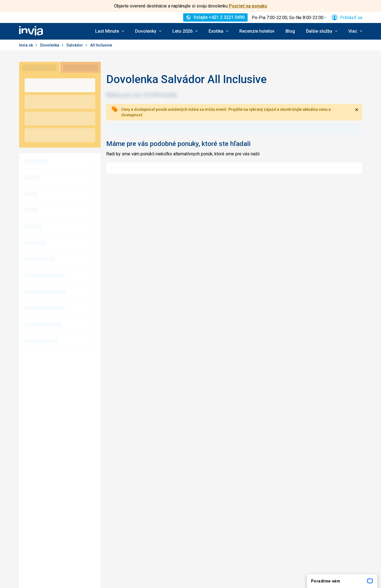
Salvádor (75, 45)
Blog (290, 31)
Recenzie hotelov (257, 31)
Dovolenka (50, 45)
